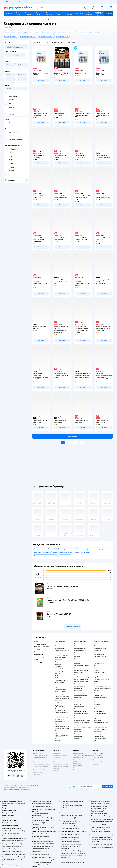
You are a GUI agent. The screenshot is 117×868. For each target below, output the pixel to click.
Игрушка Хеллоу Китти (81, 686)
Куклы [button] (36, 659)
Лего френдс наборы (80, 711)
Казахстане (20, 789)
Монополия (97, 700)
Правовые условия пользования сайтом (27, 785)
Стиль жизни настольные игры (102, 688)
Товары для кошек (98, 753)
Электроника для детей (33, 20)
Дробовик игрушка (60, 678)
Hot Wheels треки (60, 703)
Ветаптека (96, 764)
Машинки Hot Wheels (61, 692)
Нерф (56, 676)
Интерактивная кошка (100, 739)
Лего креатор (78, 729)
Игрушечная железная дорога (63, 696)
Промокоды (37, 762)
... (79, 443)
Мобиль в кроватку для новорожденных (61, 736)
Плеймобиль (58, 667)
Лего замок (97, 646)
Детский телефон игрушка (82, 666)
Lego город (77, 698)
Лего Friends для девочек (101, 641)
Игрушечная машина (61, 689)
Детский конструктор (81, 693)
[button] (109, 14)
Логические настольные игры (102, 686)
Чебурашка (77, 684)
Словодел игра (98, 684)
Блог (75, 768)
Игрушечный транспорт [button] (42, 647)
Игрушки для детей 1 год (81, 670)
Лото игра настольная (100, 702)
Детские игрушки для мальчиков (61, 740)
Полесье (57, 644)
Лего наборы (78, 688)
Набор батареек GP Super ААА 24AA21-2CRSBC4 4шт (69, 600)
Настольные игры (99, 663)
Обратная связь (37, 772)
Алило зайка (58, 660)
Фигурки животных (80, 668)
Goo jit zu (58, 662)
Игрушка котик (98, 732)
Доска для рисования (100, 672)
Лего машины (98, 651)
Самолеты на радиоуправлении (60, 706)
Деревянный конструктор (82, 723)
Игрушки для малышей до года (83, 661)
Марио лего (78, 716)
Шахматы (96, 682)
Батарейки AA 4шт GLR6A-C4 (59, 614)
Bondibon (58, 673)
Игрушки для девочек (61, 733)
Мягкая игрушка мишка (100, 727)
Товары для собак (98, 758)
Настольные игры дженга (101, 675)
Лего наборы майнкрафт (81, 695)
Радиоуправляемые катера (62, 726)
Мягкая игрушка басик (100, 729)
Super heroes (78, 709)
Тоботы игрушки (59, 648)
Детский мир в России (10, 789)
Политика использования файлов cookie (40, 767)
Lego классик (98, 659)
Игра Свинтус (98, 695)
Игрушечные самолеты (61, 713)
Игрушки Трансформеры (81, 682)
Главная (6, 20)
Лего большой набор (100, 648)
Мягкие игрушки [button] (39, 662)
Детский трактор (60, 719)
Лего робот (78, 725)
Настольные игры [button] (40, 657)
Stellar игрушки (59, 653)
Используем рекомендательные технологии (16, 787)
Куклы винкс (97, 720)
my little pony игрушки (61, 655)
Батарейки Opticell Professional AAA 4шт (64, 586)
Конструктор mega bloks (101, 657)
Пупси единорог (60, 671)
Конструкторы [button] (39, 654)
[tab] (74, 465)
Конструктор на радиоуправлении (99, 654)
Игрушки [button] (37, 649)
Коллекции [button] (37, 652)
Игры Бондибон (98, 691)
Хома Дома (58, 664)
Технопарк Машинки (61, 657)
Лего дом (77, 739)
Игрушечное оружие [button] (41, 644)
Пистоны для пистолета (62, 685)
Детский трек (59, 701)
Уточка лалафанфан (80, 675)
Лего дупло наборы (80, 707)
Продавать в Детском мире (41, 755)
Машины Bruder (59, 669)
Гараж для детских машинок (63, 715)
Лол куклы (97, 704)
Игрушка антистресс (80, 641)
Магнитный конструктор (81, 713)
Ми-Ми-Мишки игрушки (81, 679)
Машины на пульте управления (63, 694)
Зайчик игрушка (98, 741)
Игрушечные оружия (61, 687)
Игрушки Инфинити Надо (62, 651)
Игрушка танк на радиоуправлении (60, 710)
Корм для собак (98, 760)
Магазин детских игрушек (62, 728)
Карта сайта (36, 774)
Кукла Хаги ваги (79, 672)
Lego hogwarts (78, 702)
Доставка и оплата (38, 753)
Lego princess (98, 661)
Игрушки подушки (99, 736)
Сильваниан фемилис (61, 646)
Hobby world (98, 670)
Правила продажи (38, 760)
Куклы (96, 707)
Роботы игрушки (79, 646)
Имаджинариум (98, 668)
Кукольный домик (99, 711)
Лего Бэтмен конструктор (82, 677)
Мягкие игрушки (98, 725)
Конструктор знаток (80, 734)
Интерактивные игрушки (81, 653)
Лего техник (78, 704)
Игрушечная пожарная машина (63, 724)
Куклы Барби (98, 709)
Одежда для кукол (99, 716)
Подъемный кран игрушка (62, 717)
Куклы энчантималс (60, 641)
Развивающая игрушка (61, 731)
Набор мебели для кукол (101, 723)
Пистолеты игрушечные (62, 680)
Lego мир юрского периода (82, 720)
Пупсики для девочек (100, 713)
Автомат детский (60, 682)
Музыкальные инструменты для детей (82, 656)
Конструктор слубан (100, 644)
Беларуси (27, 789)
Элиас (96, 693)
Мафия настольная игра (100, 698)
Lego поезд (77, 718)
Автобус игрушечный (61, 722)
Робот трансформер (80, 644)
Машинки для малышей (81, 648)
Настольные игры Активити (102, 679)
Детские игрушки (16, 20)
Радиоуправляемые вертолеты (63, 698)
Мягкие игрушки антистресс (102, 734)
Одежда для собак (98, 762)
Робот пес (77, 663)
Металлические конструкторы (83, 727)
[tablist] (74, 465)
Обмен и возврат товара (40, 758)
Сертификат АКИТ (38, 770)
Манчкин (96, 666)
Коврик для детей (79, 659)
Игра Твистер (98, 677)
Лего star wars (78, 700)
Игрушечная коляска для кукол (102, 718)
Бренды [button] (36, 642)
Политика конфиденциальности (42, 764)
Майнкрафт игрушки (80, 651)
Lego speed (77, 732)
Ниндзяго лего (78, 691)
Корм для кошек (98, 755)
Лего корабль (78, 736)
